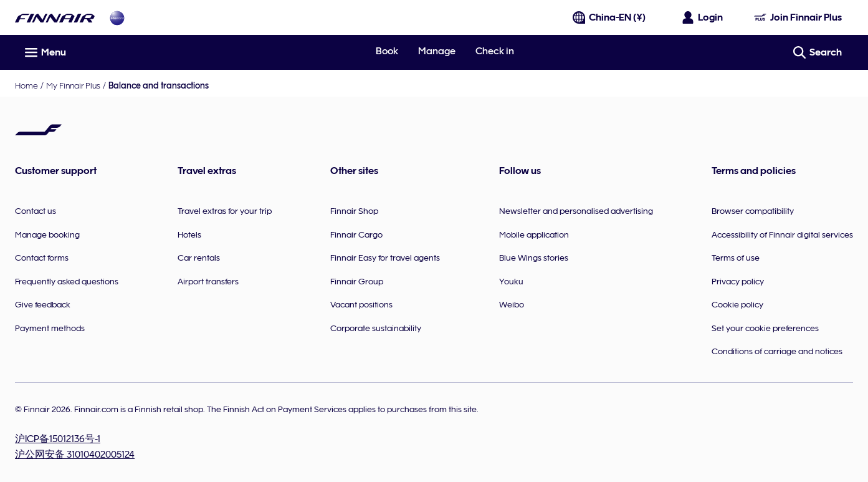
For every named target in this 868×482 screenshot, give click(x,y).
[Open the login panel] (703, 17)
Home (26, 85)
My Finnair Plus (73, 85)
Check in (495, 51)
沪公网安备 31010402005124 (75, 455)
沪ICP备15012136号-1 (58, 439)
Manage (437, 51)
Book (387, 51)
